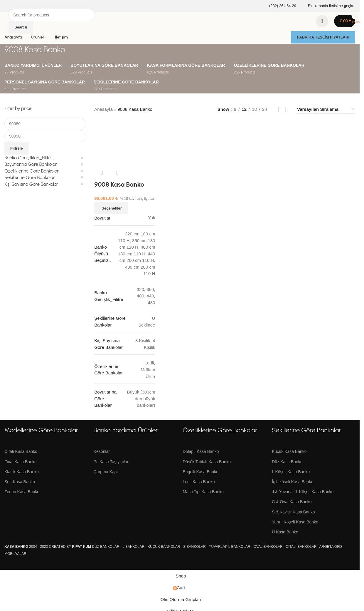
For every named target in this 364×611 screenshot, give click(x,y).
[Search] (52, 15)
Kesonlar (102, 451)
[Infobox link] (279, 6)
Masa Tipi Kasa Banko (203, 492)
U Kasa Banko (285, 532)
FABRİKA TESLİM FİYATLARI (323, 37)
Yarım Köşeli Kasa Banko (295, 522)
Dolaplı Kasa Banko (201, 451)
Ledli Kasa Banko (199, 482)
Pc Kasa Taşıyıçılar (111, 462)
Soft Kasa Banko (20, 482)
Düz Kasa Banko (287, 462)
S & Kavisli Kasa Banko (293, 512)
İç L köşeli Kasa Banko (293, 482)
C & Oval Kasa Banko (292, 502)
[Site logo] (5, 17)
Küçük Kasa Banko (289, 451)
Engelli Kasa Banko (201, 472)
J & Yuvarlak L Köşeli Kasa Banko (303, 492)
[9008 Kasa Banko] (125, 144)
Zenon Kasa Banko (22, 492)
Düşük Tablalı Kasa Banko (207, 462)
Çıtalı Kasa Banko (21, 451)
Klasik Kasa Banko (22, 472)
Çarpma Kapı (106, 472)
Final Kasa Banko (21, 462)
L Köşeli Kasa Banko (291, 472)
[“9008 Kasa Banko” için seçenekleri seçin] (111, 208)
